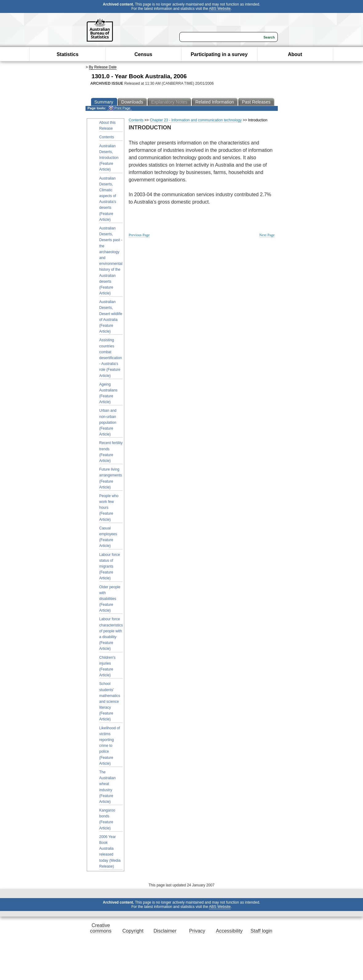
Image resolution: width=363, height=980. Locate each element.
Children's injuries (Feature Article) (108, 666)
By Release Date (103, 67)
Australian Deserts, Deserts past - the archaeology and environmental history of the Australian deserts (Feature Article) (111, 261)
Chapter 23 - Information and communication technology (196, 120)
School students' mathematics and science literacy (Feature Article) (110, 701)
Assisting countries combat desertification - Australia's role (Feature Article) (111, 358)
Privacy (197, 931)
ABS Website (220, 9)
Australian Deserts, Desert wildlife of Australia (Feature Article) (111, 317)
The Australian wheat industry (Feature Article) (108, 787)
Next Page (267, 235)
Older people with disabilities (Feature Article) (110, 599)
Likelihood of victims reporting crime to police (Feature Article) (110, 746)
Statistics (68, 54)
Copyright (133, 931)
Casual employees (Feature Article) (108, 537)
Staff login (261, 931)
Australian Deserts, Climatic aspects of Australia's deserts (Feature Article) (108, 199)
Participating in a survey (219, 54)
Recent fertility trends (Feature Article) (111, 452)
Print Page (120, 108)
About (295, 54)
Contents (107, 137)
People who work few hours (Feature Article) (109, 508)
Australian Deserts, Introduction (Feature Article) (109, 158)
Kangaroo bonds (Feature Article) (107, 819)
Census (143, 54)
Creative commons (101, 928)
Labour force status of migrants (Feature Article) (110, 567)
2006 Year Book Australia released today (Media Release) (110, 852)
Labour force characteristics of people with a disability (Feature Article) (111, 634)
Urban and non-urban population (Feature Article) (108, 422)
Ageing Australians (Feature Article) (108, 393)
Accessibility (229, 931)
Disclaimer (165, 931)
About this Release (108, 126)
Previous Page (139, 235)
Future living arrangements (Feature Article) (111, 478)
